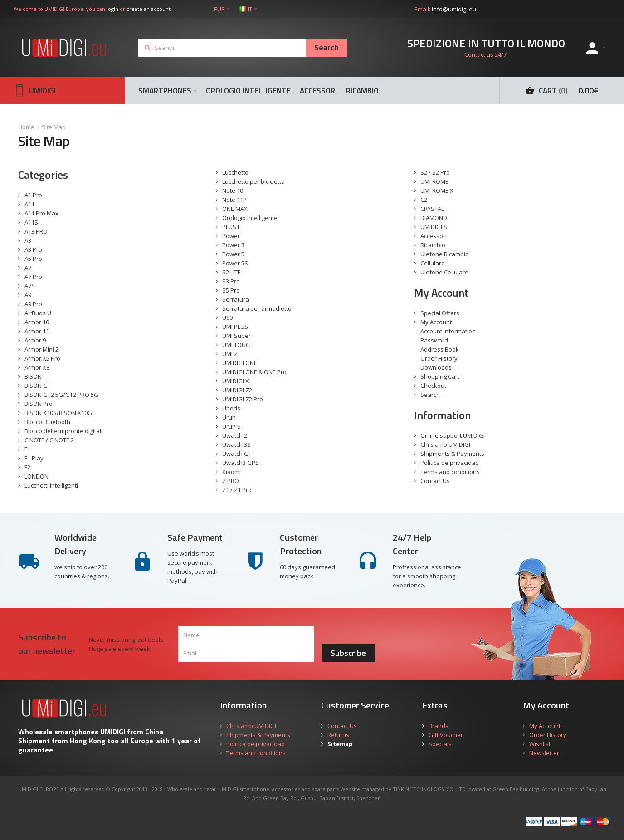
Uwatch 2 (235, 435)
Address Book (440, 349)
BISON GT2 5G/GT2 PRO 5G (61, 395)
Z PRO (231, 481)
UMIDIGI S (434, 227)
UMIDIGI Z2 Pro (243, 399)
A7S (30, 286)
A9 (28, 295)
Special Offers (440, 313)
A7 (28, 268)
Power (231, 236)
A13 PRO (36, 231)
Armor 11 (37, 331)
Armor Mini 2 (41, 349)
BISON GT (38, 386)
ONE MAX (235, 209)
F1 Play (34, 458)
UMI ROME (434, 181)
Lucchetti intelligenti (51, 485)
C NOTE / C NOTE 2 (49, 440)
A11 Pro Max (41, 213)
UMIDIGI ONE (240, 363)
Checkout (433, 386)
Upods (231, 408)
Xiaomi (232, 472)
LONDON (37, 476)
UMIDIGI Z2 (237, 390)
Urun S (232, 426)
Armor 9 (35, 340)
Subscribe (348, 653)
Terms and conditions (450, 472)
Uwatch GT (237, 454)
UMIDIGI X (236, 381)
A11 (29, 204)
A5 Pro (33, 259)
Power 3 (233, 245)
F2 (27, 467)
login (112, 9)
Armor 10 (37, 322)
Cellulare (433, 263)
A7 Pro (33, 277)
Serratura (236, 299)
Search (430, 395)
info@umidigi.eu (454, 9)
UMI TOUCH (238, 345)
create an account (149, 9)
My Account (436, 322)
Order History (439, 358)
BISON (33, 376)
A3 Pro (33, 249)
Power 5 (233, 254)
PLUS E (232, 227)
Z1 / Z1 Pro (237, 490)
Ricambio (433, 245)
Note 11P (234, 200)
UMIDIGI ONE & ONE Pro (254, 372)
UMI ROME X (437, 190)
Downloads (436, 367)
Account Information (448, 331)
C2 (424, 200)
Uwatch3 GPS (241, 463)
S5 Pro (231, 290)
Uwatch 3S (236, 444)
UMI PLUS (235, 327)
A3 (28, 240)
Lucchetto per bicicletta (253, 181)
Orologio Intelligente (250, 218)
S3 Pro (231, 281)
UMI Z (230, 354)
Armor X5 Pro (42, 358)
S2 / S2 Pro (435, 172)
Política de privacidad (450, 463)
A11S (31, 222)
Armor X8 (37, 367)
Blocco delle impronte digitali (63, 431)
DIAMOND (434, 218)
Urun (229, 417)
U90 (227, 317)
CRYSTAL (432, 209)
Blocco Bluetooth (47, 422)
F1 (27, 449)
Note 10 (233, 190)
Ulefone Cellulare (444, 272)
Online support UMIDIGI (453, 435)
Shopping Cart (440, 376)
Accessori (434, 236)
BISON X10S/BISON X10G (58, 413)
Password (434, 340)
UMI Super (236, 336)
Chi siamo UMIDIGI (445, 444)
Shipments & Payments (452, 454)
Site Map (54, 127)
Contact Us (435, 481)
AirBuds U (38, 313)
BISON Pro (39, 404)
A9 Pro (33, 304)
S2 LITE (232, 272)
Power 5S (235, 263)
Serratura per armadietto (257, 308)
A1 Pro (33, 195)
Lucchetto (235, 172)
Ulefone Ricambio (445, 254)
